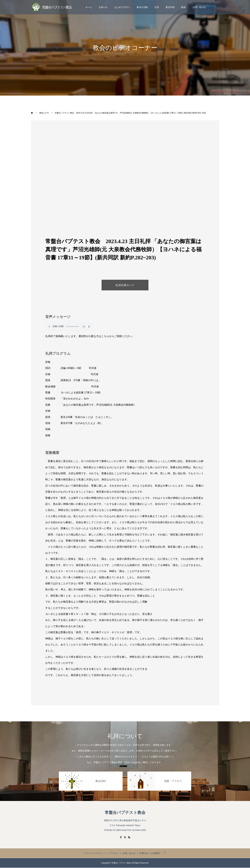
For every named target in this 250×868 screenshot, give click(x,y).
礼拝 (157, 7)
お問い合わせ (199, 7)
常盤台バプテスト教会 (125, 813)
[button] (214, 7)
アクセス (114, 854)
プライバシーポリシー (95, 854)
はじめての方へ (122, 7)
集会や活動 (142, 7)
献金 (184, 7)
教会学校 (170, 7)
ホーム (89, 7)
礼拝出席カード (125, 285)
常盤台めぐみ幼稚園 (150, 854)
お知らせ (103, 7)
